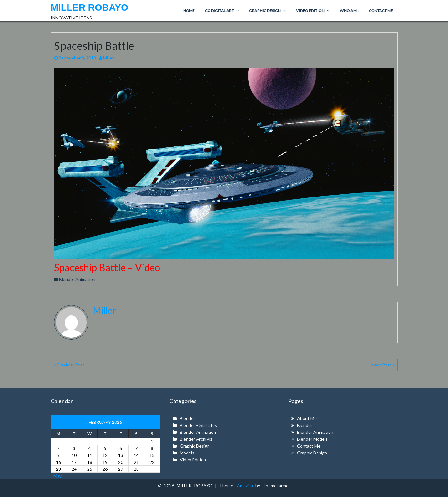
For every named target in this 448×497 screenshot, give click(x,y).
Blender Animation (77, 279)
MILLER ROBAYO (90, 7)
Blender (187, 418)
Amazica (246, 486)
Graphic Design (195, 446)
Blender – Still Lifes (198, 425)
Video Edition (193, 460)
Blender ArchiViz (196, 439)
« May (56, 476)
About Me (307, 418)
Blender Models (312, 439)
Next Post (383, 365)
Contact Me (309, 446)
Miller (106, 58)
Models (187, 453)
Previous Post (69, 365)
